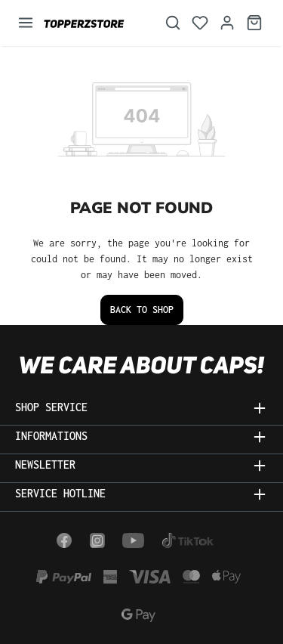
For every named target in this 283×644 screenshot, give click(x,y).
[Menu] (26, 23)
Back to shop (142, 310)
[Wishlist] (200, 23)
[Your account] (227, 23)
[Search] (173, 23)
